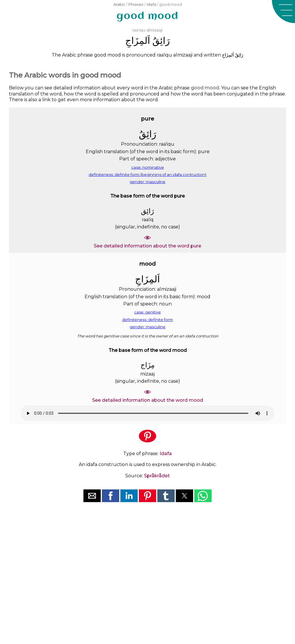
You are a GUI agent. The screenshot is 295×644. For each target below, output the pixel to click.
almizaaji (154, 30)
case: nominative (148, 167)
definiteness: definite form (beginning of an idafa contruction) (147, 174)
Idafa (151, 4)
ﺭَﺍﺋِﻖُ (161, 41)
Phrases (136, 4)
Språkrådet (157, 476)
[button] (283, 12)
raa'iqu (139, 30)
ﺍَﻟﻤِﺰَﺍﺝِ (138, 41)
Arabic (119, 4)
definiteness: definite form (147, 320)
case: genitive (147, 312)
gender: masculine (147, 182)
